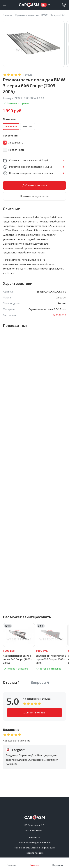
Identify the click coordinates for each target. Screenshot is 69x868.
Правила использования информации (35, 848)
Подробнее (63, 161)
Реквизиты (34, 837)
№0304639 (59, 315)
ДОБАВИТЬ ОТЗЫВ (34, 712)
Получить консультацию (35, 196)
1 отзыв (28, 75)
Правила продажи (35, 853)
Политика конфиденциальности (35, 842)
